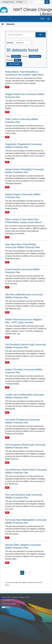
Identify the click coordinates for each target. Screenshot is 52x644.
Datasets (10, 24)
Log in (42, 19)
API (35, 582)
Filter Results (14, 64)
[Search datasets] (39, 2)
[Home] (3, 24)
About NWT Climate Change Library (16, 597)
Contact (19, 2)
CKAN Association (9, 604)
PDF (7, 87)
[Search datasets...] (21, 35)
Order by (10, 43)
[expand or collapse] (48, 19)
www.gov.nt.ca (8, 2)
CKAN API (6, 601)
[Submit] (47, 2)
